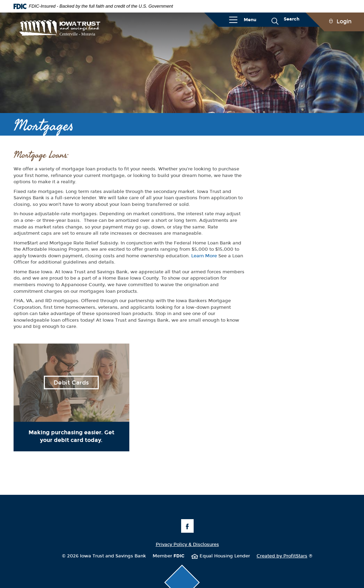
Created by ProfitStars (285, 556)
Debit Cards (71, 383)
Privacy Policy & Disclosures (187, 545)
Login (344, 21)
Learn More (204, 256)
